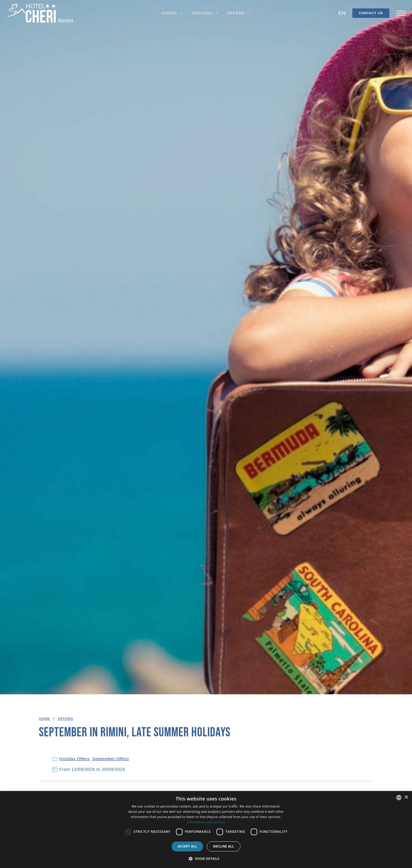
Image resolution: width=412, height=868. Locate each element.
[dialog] (206, 830)
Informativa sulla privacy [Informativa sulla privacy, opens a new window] (206, 822)
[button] (172, 13)
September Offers (111, 759)
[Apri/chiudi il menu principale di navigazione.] (401, 13)
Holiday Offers (74, 759)
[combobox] (399, 798)
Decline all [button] (224, 846)
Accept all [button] (187, 846)
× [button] (406, 797)
